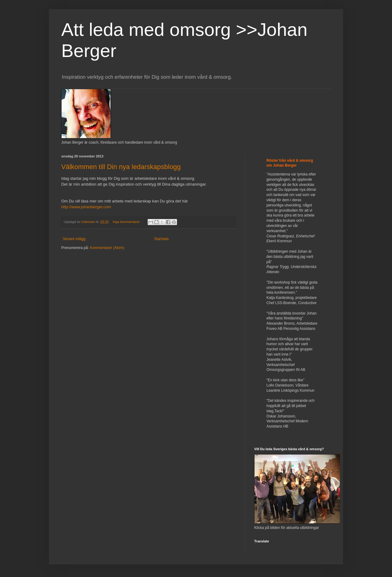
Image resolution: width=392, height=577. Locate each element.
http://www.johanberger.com (86, 207)
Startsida (161, 239)
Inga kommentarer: (127, 222)
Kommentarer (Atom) (107, 248)
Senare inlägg (74, 239)
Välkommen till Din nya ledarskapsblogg (121, 167)
